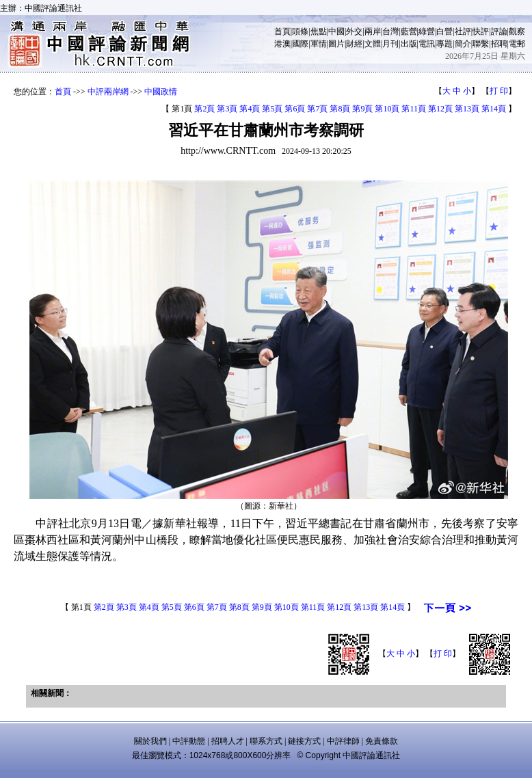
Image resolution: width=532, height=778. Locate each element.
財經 (354, 44)
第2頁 (204, 109)
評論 (499, 31)
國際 (300, 44)
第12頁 (440, 109)
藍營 (409, 31)
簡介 (463, 44)
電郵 (517, 44)
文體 (373, 44)
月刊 (390, 44)
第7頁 (317, 109)
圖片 (336, 44)
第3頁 (227, 109)
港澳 (282, 44)
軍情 (319, 44)
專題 (444, 44)
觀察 (517, 31)
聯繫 (481, 44)
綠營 (427, 31)
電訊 (427, 44)
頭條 (300, 31)
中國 (336, 31)
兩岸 (373, 31)
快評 (481, 31)
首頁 (282, 31)
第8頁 (340, 109)
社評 (463, 31)
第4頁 (250, 109)
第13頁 (467, 109)
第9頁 (362, 109)
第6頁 (295, 109)
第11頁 (414, 109)
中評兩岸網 (108, 92)
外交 (354, 31)
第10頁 (387, 109)
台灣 (390, 31)
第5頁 (272, 109)
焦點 (319, 31)
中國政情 (161, 92)
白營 (444, 31)
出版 (409, 44)
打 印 (499, 91)
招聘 (499, 44)
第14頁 (494, 109)
